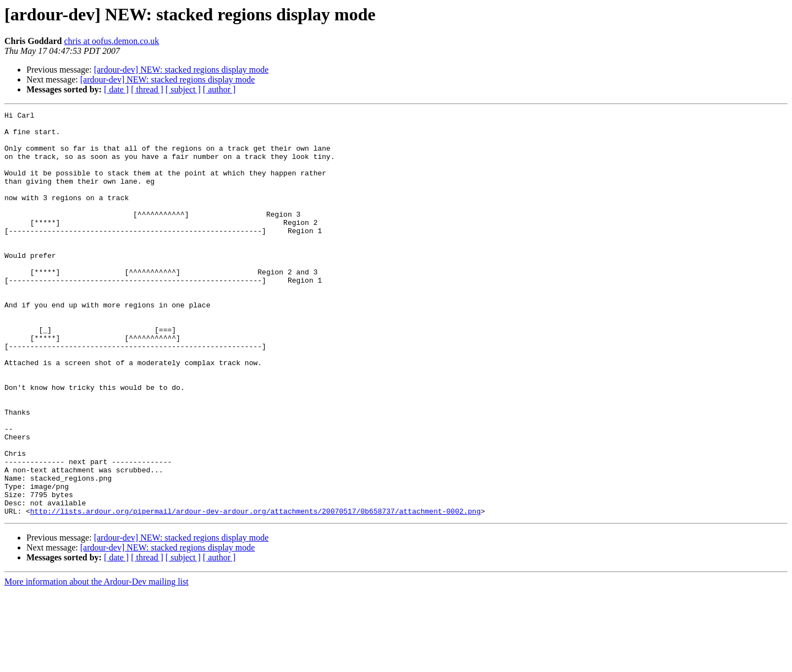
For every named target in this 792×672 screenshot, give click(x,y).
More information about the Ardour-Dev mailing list (97, 662)
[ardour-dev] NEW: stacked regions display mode (182, 70)
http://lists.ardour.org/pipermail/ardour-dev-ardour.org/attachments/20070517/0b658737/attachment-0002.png (255, 592)
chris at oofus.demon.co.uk (111, 41)
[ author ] (219, 89)
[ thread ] (147, 89)
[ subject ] (183, 89)
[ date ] (116, 89)
